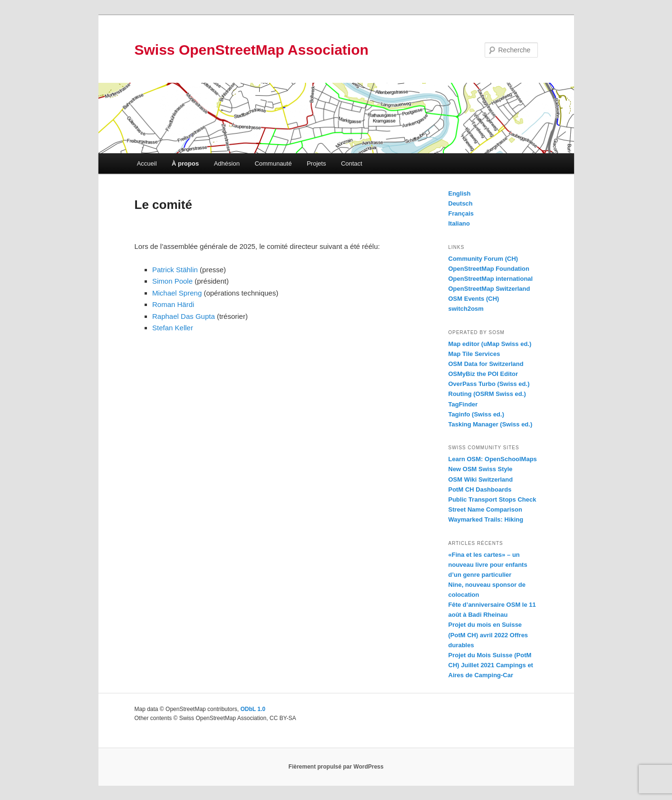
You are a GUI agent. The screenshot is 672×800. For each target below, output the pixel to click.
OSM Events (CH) (474, 299)
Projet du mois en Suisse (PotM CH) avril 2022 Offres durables (488, 635)
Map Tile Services (474, 354)
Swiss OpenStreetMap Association (252, 50)
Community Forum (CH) (483, 259)
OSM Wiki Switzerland (481, 479)
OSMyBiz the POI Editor (483, 374)
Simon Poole (172, 281)
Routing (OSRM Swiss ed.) (487, 394)
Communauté (273, 163)
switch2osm (466, 309)
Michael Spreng (177, 293)
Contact (352, 163)
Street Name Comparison (485, 509)
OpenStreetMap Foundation (489, 269)
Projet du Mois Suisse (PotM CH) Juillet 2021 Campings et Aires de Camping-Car (491, 665)
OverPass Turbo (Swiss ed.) (489, 384)
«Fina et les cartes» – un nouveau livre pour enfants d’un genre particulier (488, 565)
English (460, 193)
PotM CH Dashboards (480, 489)
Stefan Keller (173, 328)
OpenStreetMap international (491, 279)
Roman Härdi (173, 304)
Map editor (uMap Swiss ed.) (490, 344)
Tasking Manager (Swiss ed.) (491, 424)
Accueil (147, 163)
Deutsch (461, 203)
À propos (185, 163)
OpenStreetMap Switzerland (489, 289)
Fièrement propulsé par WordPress (336, 767)
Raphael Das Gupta (184, 316)
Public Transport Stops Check (492, 499)
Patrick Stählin (175, 270)
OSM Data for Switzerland (486, 364)
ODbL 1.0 (253, 709)
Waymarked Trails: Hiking (486, 519)
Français (461, 213)
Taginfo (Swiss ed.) (477, 414)
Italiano (459, 223)
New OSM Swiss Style (481, 469)
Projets (316, 163)
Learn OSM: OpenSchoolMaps (493, 459)
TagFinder (463, 404)
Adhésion (227, 163)
